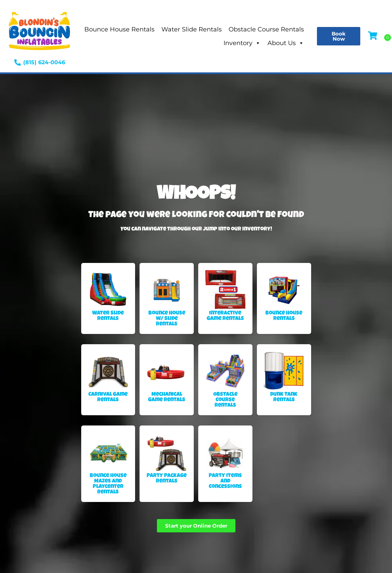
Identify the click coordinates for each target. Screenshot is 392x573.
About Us (286, 43)
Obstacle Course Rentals (266, 29)
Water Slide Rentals (192, 29)
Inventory (242, 43)
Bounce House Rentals (119, 29)
